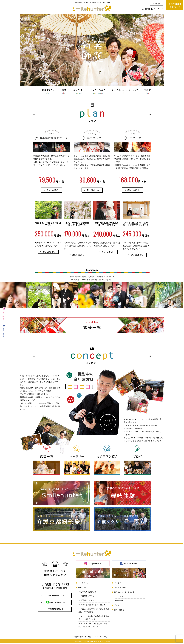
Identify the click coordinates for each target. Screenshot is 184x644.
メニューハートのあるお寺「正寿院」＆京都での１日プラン (93, 626)
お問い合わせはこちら (56, 596)
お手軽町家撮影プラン (89, 592)
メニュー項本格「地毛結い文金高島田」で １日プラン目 (94, 619)
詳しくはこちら (52, 190)
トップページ (83, 583)
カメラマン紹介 (98, 92)
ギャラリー (79, 92)
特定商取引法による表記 (82, 638)
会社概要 (120, 601)
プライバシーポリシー (103, 638)
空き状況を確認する (56, 610)
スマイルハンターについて (125, 92)
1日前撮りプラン (87, 601)
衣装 (64, 92)
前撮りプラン (48, 92)
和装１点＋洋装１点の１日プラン (94, 605)
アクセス (157, 4)
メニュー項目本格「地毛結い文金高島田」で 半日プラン (94, 611)
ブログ (147, 92)
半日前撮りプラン (88, 596)
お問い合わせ (119, 610)
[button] (48, 252)
